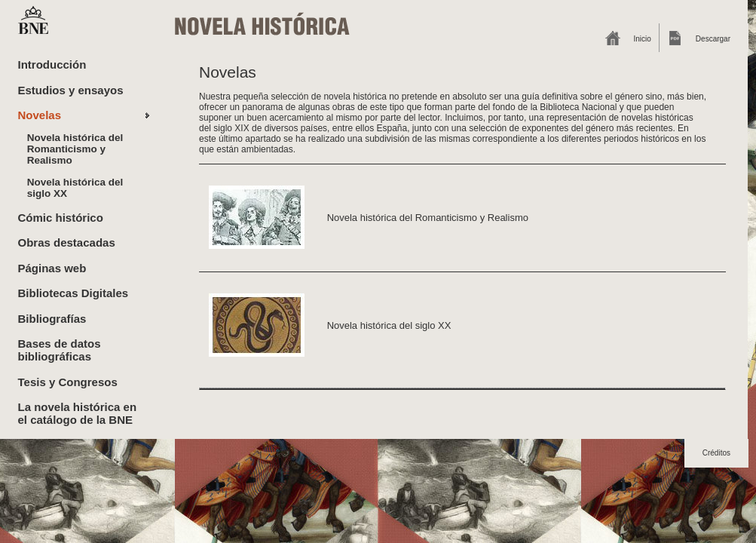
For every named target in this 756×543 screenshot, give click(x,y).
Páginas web (52, 268)
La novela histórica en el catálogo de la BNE (78, 413)
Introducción (52, 64)
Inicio (643, 39)
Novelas (40, 115)
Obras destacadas (67, 242)
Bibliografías (52, 319)
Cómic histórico (61, 218)
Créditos (716, 453)
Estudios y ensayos (71, 90)
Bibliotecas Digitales (73, 293)
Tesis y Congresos (68, 382)
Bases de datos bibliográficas (60, 350)
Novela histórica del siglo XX (75, 188)
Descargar (713, 39)
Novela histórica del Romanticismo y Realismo (75, 149)
